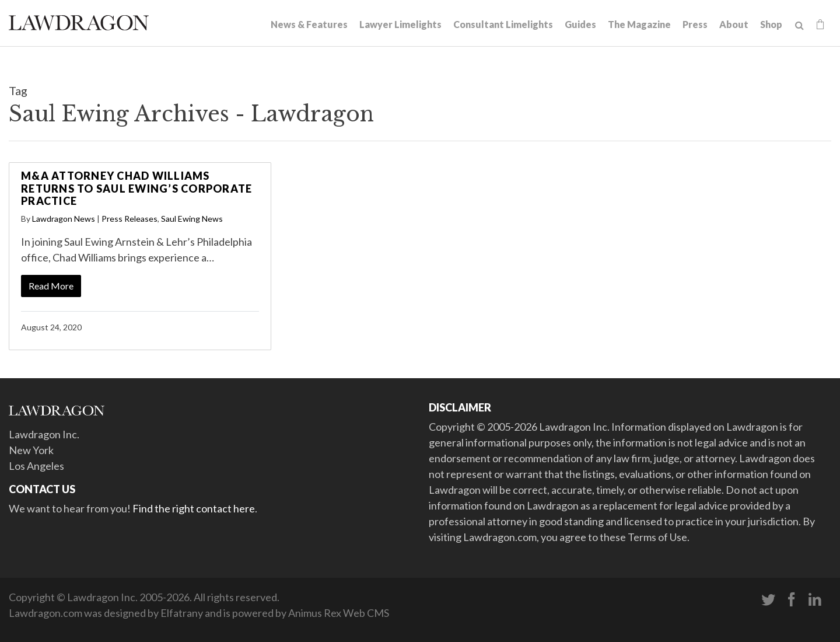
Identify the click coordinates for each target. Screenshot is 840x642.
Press (695, 24)
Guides (580, 24)
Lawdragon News (64, 219)
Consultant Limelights (503, 24)
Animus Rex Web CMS (339, 613)
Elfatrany (182, 613)
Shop (771, 24)
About (734, 24)
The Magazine (639, 24)
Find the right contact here (194, 508)
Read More (51, 286)
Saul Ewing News (192, 219)
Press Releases (129, 219)
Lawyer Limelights (400, 24)
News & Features (309, 24)
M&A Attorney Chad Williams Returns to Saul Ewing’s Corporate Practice (136, 188)
